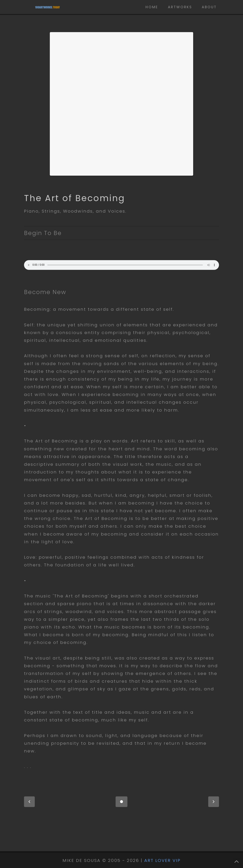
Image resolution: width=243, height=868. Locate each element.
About (209, 7)
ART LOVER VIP (162, 860)
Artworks (180, 7)
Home (152, 7)
